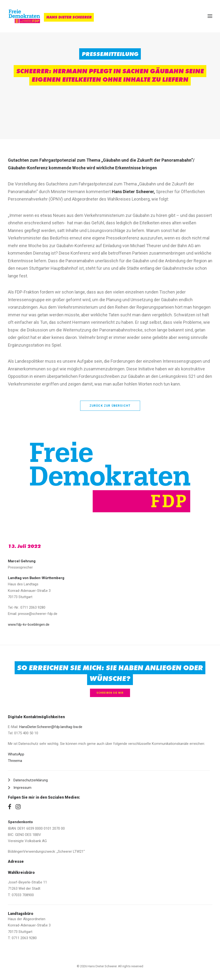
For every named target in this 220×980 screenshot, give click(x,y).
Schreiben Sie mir (110, 693)
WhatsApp (16, 754)
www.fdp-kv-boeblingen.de (29, 625)
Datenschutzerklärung (31, 780)
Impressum (22, 788)
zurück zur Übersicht (110, 406)
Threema (15, 761)
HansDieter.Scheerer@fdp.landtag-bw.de (51, 727)
